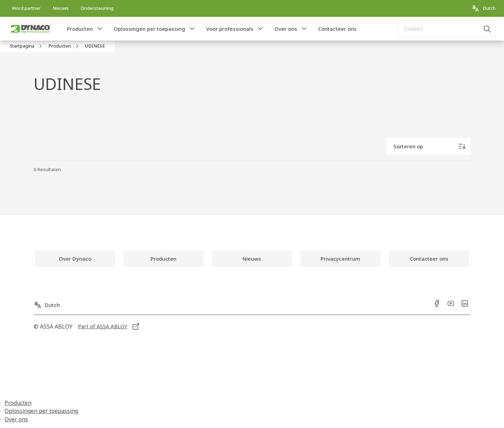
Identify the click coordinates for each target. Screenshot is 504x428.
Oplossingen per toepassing (149, 29)
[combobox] (447, 29)
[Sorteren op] (428, 146)
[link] (26, 8)
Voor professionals (230, 29)
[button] (100, 29)
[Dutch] (484, 8)
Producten (80, 29)
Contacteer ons (337, 29)
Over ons (286, 29)
